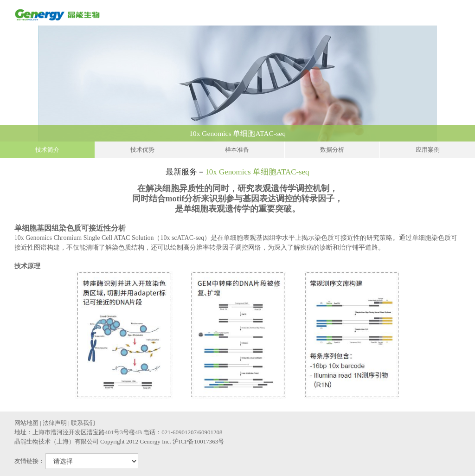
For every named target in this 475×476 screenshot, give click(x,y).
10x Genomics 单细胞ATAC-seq (330, 133)
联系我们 (83, 423)
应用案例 (428, 150)
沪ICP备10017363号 (198, 441)
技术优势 (142, 150)
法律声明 (55, 423)
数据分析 (332, 150)
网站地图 (26, 423)
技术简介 (47, 150)
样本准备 (237, 150)
